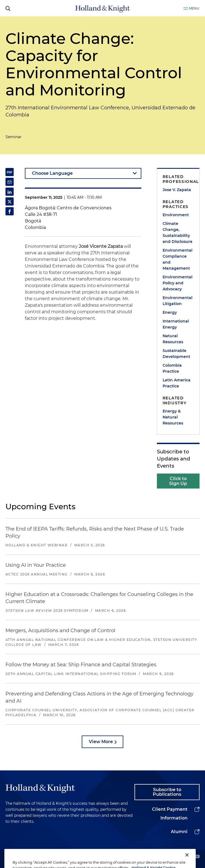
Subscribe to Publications (167, 792)
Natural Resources (173, 339)
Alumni (179, 832)
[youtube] (197, 857)
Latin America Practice (177, 383)
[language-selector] (83, 173)
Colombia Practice (172, 368)
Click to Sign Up (178, 481)
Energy (170, 312)
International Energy (176, 324)
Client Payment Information (170, 814)
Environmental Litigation (178, 301)
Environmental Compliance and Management (178, 259)
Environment (176, 215)
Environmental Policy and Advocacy (178, 283)
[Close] (187, 860)
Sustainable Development (176, 354)
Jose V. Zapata (177, 190)
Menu (194, 8)
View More (101, 742)
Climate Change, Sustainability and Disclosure (178, 233)
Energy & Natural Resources (173, 417)
